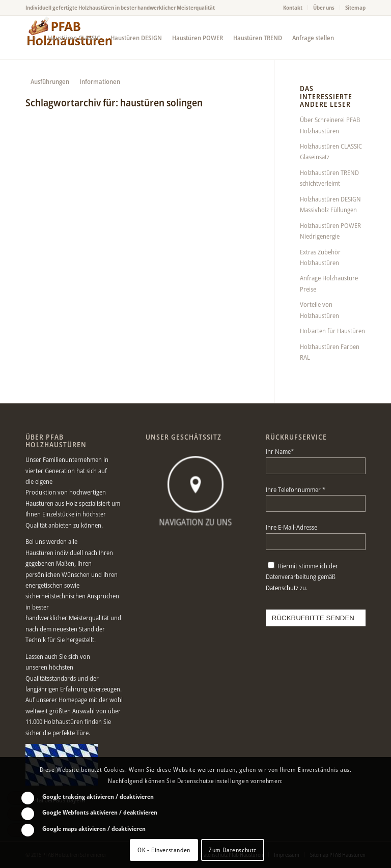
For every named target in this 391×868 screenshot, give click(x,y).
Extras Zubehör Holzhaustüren (320, 257)
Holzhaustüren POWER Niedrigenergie (330, 231)
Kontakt (293, 7)
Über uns (324, 7)
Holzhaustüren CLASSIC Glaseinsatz (331, 151)
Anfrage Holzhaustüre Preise (329, 283)
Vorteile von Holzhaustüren (319, 310)
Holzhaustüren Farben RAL (330, 352)
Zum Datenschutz (233, 850)
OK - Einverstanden (164, 850)
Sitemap (355, 7)
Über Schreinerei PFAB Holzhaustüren (330, 125)
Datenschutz (282, 588)
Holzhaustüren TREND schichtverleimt (329, 178)
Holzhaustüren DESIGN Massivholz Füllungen (330, 204)
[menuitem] (293, 8)
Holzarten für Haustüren (332, 331)
